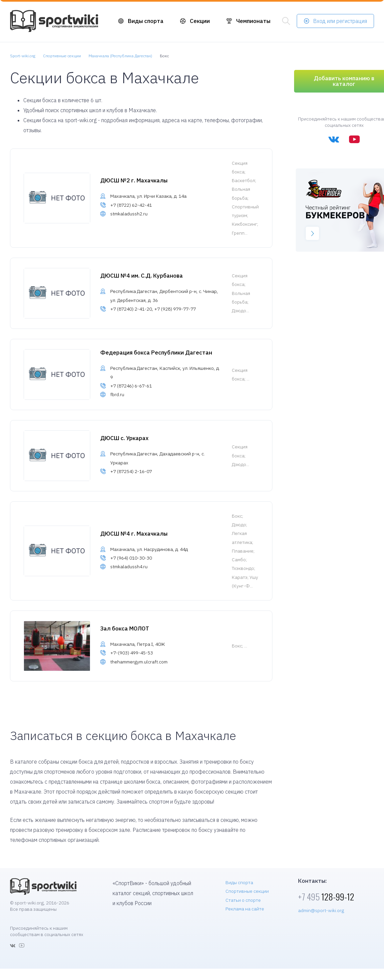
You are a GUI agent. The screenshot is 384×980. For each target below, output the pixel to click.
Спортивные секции (247, 891)
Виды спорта (146, 21)
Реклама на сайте (245, 909)
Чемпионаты (253, 21)
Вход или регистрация (340, 21)
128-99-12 (326, 897)
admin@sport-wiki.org (321, 910)
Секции (200, 21)
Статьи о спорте (243, 900)
